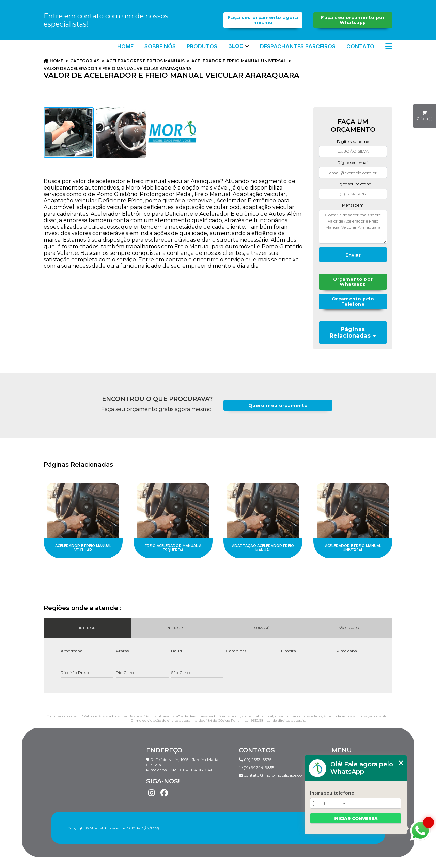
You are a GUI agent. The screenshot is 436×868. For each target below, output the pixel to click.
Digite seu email (353, 162)
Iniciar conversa (356, 818)
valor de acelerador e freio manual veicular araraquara (118, 69)
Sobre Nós (160, 46)
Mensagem (353, 205)
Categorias (85, 61)
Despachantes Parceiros (298, 46)
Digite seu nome (353, 141)
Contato (360, 46)
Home (125, 46)
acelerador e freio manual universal (239, 61)
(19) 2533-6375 (255, 760)
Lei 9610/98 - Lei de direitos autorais (275, 720)
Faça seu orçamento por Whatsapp (353, 20)
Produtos (202, 46)
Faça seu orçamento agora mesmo (263, 20)
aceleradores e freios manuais (145, 61)
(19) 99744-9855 (256, 767)
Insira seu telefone (332, 793)
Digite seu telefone (353, 184)
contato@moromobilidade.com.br (275, 775)
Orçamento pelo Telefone (353, 301)
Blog (236, 46)
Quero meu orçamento (278, 405)
